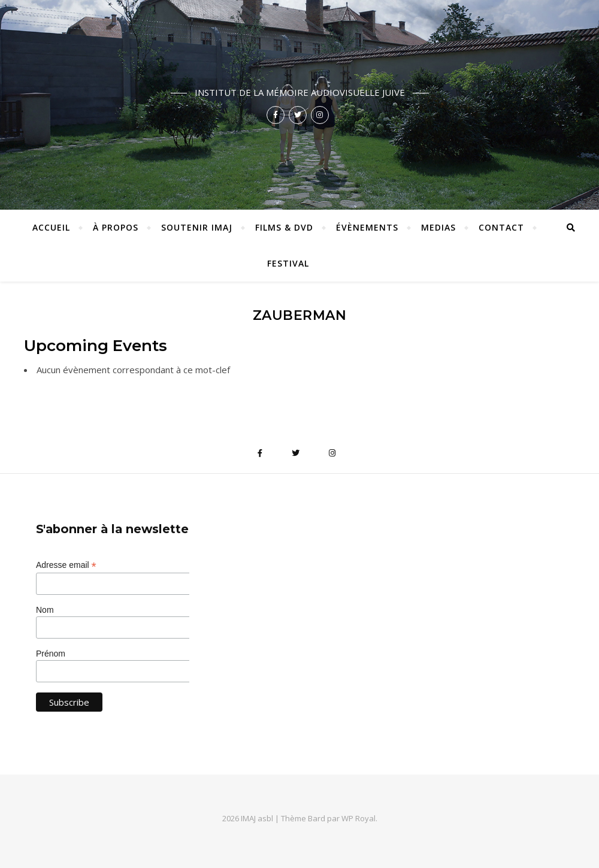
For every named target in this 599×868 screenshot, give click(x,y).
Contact (501, 227)
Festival (288, 263)
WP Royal (359, 818)
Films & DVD (284, 227)
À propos (116, 227)
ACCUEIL (51, 227)
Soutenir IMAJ (197, 227)
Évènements (367, 227)
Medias (438, 227)
